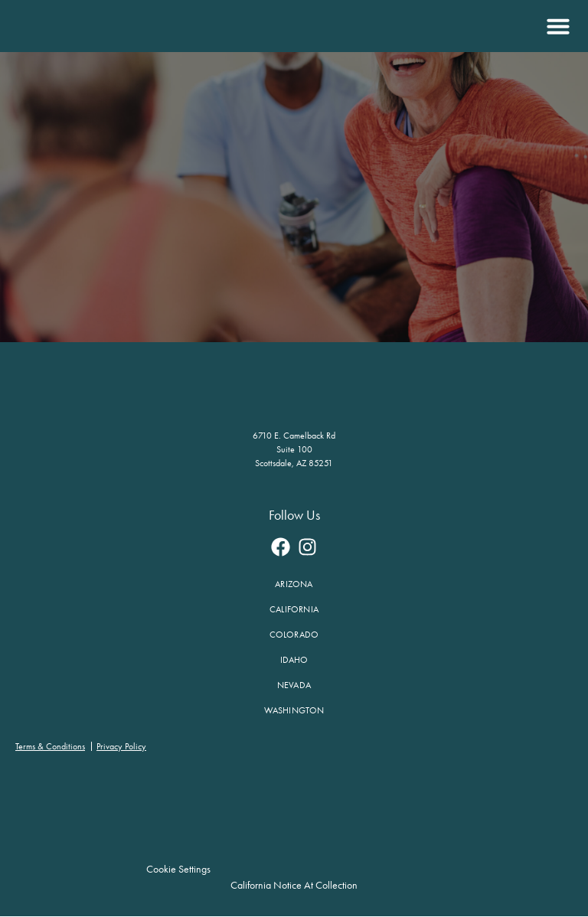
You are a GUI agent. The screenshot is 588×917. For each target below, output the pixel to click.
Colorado (294, 635)
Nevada (294, 685)
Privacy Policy (121, 746)
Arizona (294, 584)
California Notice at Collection (294, 885)
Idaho (294, 660)
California (294, 609)
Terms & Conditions (50, 746)
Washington (294, 710)
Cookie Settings (180, 869)
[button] (556, 26)
